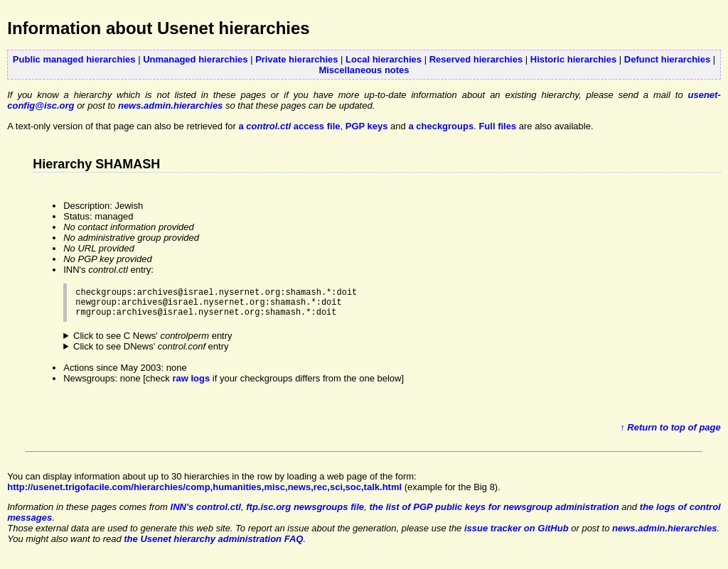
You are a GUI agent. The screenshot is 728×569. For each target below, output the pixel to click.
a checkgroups (441, 126)
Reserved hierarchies (476, 59)
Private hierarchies (296, 59)
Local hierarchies (384, 59)
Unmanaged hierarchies (195, 59)
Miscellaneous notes (364, 70)
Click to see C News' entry (153, 342)
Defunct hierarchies (667, 59)
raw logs (191, 385)
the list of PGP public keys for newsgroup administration (494, 513)
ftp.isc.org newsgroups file (305, 513)
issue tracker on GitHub (516, 535)
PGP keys (367, 126)
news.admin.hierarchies (170, 105)
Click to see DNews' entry (151, 353)
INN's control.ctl (206, 513)
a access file (289, 126)
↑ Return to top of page (670, 434)
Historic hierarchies (573, 59)
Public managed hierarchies (74, 59)
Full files (497, 126)
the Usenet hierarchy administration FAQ (213, 545)
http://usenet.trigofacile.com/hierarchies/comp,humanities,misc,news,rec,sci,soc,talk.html (204, 493)
